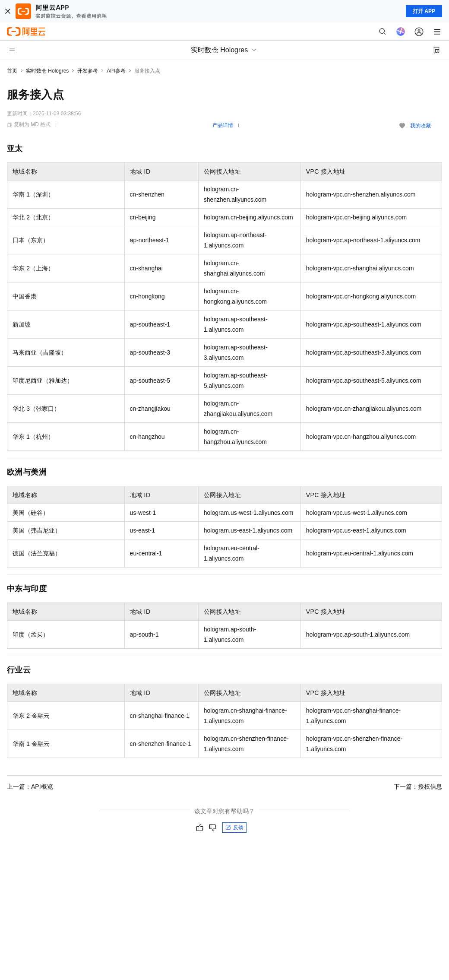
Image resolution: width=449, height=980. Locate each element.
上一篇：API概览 (30, 787)
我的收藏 (421, 126)
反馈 (234, 828)
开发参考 (88, 71)
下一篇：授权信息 (418, 787)
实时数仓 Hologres (47, 71)
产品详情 (223, 125)
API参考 (116, 71)
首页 (12, 71)
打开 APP (424, 11)
